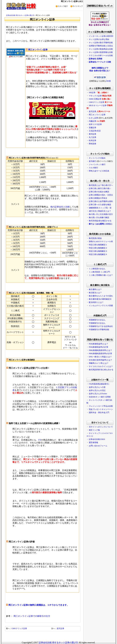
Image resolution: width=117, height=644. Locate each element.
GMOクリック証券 (19, 628)
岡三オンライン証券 (38, 50)
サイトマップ (94, 433)
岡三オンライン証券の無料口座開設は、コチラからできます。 (39, 605)
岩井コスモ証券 (95, 124)
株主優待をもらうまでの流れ (101, 296)
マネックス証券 (95, 96)
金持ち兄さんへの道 (97, 387)
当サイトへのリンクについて (101, 427)
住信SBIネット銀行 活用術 (100, 397)
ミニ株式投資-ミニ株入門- (100, 272)
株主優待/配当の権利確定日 (100, 299)
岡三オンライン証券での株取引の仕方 (32, 616)
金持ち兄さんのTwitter (98, 394)
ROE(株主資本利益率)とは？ (101, 360)
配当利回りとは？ (96, 302)
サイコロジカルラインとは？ (101, 366)
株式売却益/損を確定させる (100, 221)
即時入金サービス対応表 (99, 171)
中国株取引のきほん (97, 323)
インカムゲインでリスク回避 (101, 306)
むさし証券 (93, 118)
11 (90, 436)
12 (92, 436)
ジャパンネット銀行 (97, 164)
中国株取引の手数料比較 (99, 330)
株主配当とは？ (95, 293)
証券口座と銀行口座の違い (100, 188)
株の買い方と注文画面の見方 (101, 214)
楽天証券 (61, 628)
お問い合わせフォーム (98, 446)
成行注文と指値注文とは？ (100, 211)
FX (40, 440)
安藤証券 (93, 128)
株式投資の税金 (95, 238)
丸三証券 (93, 137)
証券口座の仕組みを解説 (99, 192)
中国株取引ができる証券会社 (101, 326)
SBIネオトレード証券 (98, 105)
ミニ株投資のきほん (97, 269)
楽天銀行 (93, 161)
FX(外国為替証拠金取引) (99, 384)
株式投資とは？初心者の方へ (101, 185)
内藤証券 (93, 121)
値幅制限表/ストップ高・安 (100, 208)
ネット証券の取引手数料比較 (101, 43)
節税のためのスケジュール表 (101, 241)
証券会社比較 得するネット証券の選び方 (20, 15)
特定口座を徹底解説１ (98, 245)
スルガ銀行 (93, 168)
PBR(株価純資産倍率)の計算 (100, 354)
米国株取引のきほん (97, 320)
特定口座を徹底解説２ (98, 248)
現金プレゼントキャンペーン (101, 409)
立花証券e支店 (95, 131)
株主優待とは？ (95, 289)
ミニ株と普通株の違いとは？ (101, 275)
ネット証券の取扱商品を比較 (101, 49)
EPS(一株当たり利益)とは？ (100, 357)
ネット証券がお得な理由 (99, 39)
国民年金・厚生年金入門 (99, 413)
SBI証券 (92, 93)
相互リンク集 (94, 430)
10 (87, 436)
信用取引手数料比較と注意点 (101, 46)
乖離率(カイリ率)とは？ (99, 363)
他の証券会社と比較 (60, 207)
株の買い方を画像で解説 (99, 217)
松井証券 (93, 140)
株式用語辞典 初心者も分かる (101, 370)
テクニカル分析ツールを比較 (101, 55)
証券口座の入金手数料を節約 (101, 201)
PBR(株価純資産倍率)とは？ (100, 350)
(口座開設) (101, 224)
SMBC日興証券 (95, 99)
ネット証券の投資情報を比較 (101, 52)
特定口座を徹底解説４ (98, 254)
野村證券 (93, 144)
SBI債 (108, 81)
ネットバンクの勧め (97, 158)
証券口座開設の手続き (98, 198)
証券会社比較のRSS (97, 439)
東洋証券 (93, 134)
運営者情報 (93, 443)
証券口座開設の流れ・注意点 (101, 195)
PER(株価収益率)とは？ (99, 344)
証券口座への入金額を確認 (100, 205)
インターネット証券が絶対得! (101, 36)
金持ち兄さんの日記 (97, 390)
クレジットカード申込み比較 (101, 406)
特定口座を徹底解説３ (98, 251)
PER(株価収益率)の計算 (99, 347)
